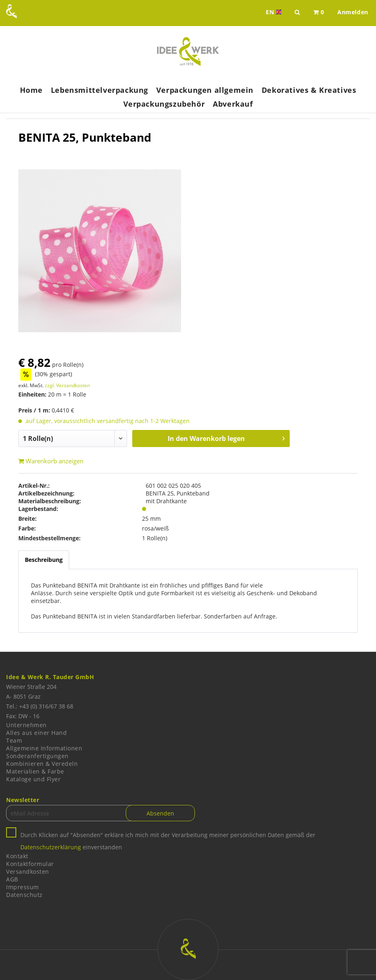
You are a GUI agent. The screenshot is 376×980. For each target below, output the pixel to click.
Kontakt (17, 856)
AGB (12, 879)
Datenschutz (24, 895)
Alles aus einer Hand (36, 733)
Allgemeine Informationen (44, 748)
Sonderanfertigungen (37, 756)
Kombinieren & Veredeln (42, 764)
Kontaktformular (30, 864)
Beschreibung (44, 560)
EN (274, 12)
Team (14, 740)
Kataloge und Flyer (33, 779)
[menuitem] (319, 12)
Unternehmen (26, 725)
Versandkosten (28, 871)
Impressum (23, 887)
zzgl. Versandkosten (67, 385)
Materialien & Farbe (35, 771)
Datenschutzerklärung (51, 847)
